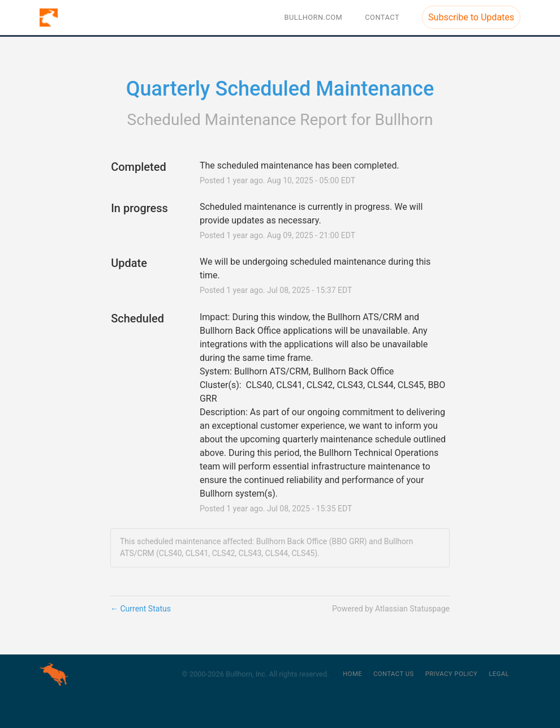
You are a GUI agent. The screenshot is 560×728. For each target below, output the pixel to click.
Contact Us (394, 674)
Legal (499, 674)
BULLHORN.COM (314, 17)
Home (352, 674)
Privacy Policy (452, 674)
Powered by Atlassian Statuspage (391, 609)
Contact (382, 17)
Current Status (141, 609)
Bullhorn (404, 120)
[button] (471, 17)
